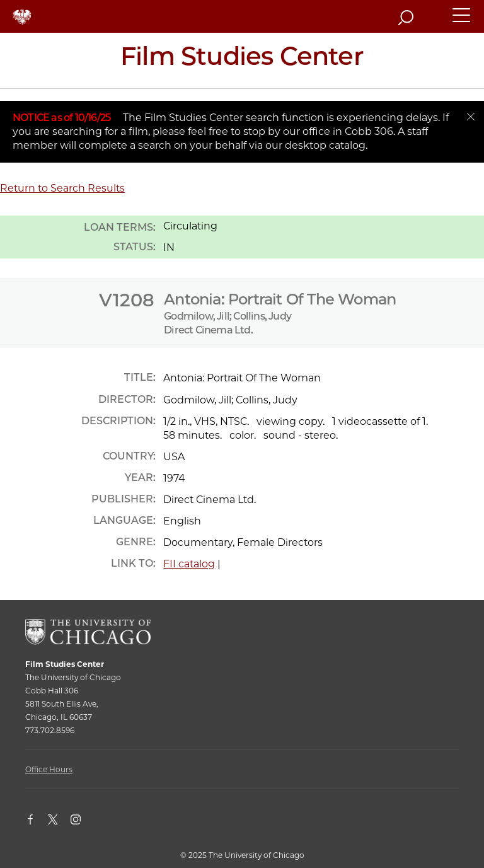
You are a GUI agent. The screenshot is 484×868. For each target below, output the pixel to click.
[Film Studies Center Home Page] (242, 61)
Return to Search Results (62, 188)
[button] (462, 21)
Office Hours (49, 769)
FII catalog (189, 564)
